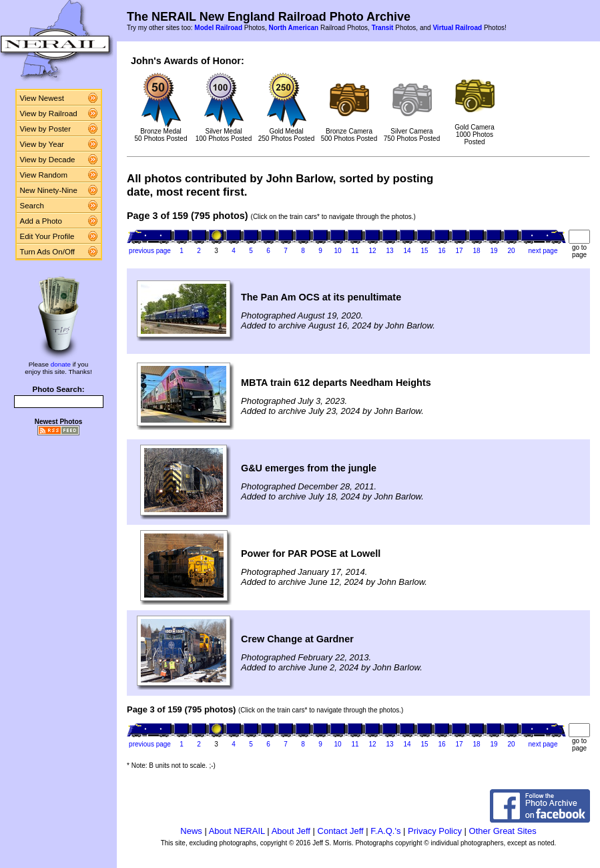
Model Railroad (218, 28)
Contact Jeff (341, 831)
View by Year (42, 144)
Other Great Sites (503, 831)
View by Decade (48, 160)
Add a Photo (41, 221)
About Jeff (291, 831)
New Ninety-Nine (49, 190)
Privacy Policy (435, 831)
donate (61, 364)
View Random (44, 175)
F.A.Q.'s (385, 831)
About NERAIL (237, 831)
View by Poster (46, 129)
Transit (383, 28)
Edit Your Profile (47, 236)
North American (293, 28)
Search (32, 206)
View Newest (42, 98)
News (191, 831)
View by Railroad (49, 114)
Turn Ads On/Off (48, 252)
